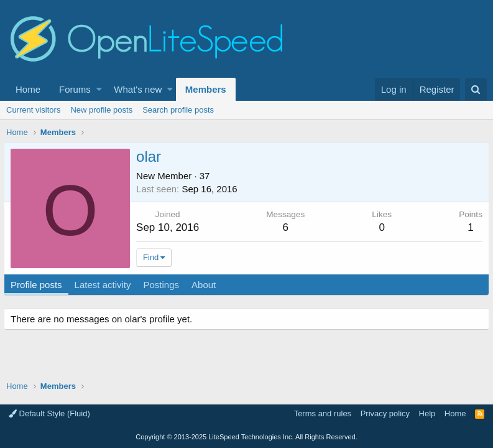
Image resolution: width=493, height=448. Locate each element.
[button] (99, 89)
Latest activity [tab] (105, 285)
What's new (138, 89)
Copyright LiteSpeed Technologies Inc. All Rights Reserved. (246, 437)
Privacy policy (385, 413)
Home (28, 89)
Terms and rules (323, 413)
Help (427, 413)
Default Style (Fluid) (49, 413)
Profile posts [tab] (39, 285)
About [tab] (206, 285)
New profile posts (101, 110)
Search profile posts (178, 110)
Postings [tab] (164, 285)
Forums (75, 89)
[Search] (476, 89)
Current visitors (33, 110)
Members (206, 89)
